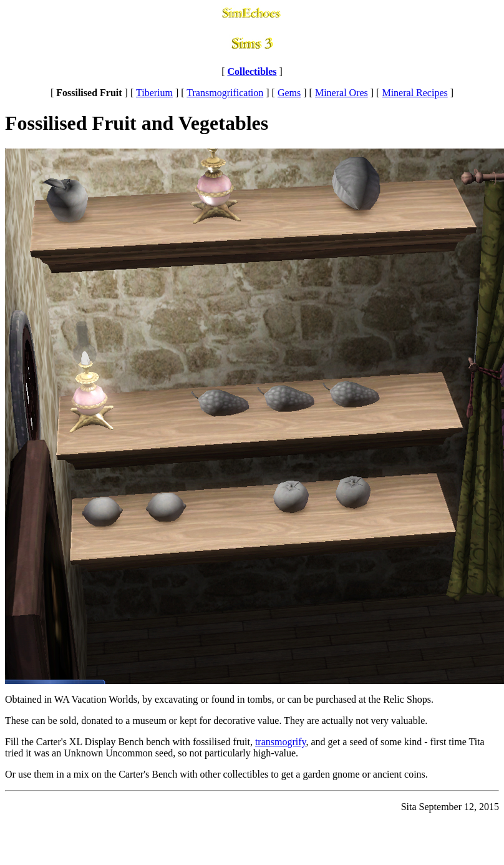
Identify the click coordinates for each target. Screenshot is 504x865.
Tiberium (154, 93)
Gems (289, 93)
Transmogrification (225, 93)
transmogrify (281, 742)
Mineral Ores (342, 93)
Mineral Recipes (414, 93)
